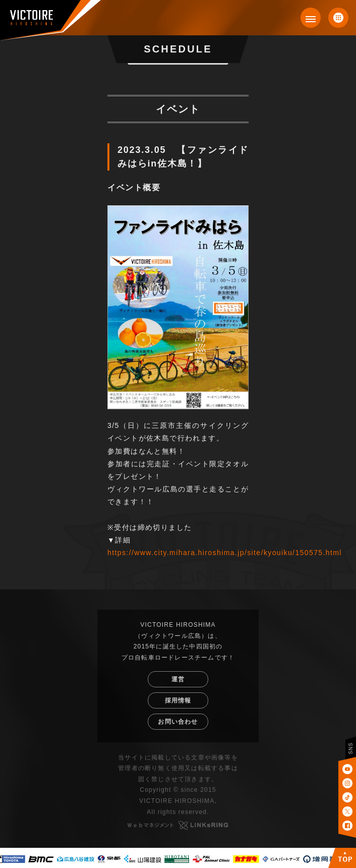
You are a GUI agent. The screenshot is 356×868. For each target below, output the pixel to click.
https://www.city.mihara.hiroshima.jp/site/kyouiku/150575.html (225, 553)
